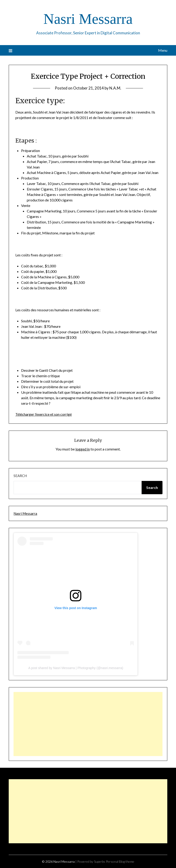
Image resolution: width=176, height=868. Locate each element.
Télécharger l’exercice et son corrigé (44, 414)
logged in (83, 449)
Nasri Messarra (88, 19)
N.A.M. (115, 88)
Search (20, 476)
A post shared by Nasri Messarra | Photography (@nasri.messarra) (76, 668)
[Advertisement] (88, 724)
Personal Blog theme (120, 861)
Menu (163, 50)
